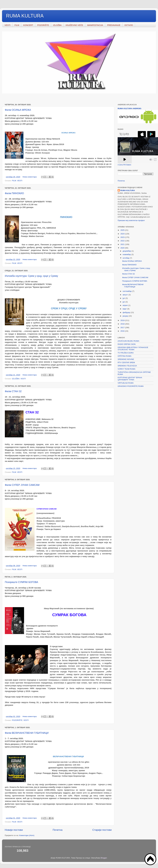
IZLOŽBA (57, 25)
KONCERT (28, 25)
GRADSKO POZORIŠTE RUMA (131, 386)
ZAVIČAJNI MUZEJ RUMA (128, 341)
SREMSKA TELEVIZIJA (127, 366)
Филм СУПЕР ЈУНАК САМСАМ (22, 485)
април (125, 305)
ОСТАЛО (129, 25)
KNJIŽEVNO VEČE (74, 25)
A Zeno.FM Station (124, 165)
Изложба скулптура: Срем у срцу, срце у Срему (31, 276)
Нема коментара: (30, 177)
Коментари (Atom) (27, 835)
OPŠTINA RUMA (125, 356)
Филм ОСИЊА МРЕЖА (18, 110)
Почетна (58, 830)
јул (124, 298)
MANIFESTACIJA (95, 25)
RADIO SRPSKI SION (127, 344)
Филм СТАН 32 (13, 391)
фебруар (127, 312)
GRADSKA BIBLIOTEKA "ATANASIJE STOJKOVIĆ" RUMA (133, 349)
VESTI (7, 25)
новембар (127, 254)
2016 (123, 331)
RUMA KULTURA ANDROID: (130, 108)
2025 (123, 230)
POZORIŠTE (43, 25)
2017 (123, 328)
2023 (123, 237)
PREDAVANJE (114, 25)
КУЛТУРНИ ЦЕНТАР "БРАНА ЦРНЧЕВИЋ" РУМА (130, 379)
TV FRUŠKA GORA (126, 353)
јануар (126, 316)
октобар (126, 258)
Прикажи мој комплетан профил (131, 220)
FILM (17, 25)
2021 (123, 244)
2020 (123, 248)
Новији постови (14, 830)
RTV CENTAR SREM (126, 362)
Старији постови (102, 830)
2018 (123, 324)
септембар (127, 291)
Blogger (104, 858)
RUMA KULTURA (25, 16)
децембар (127, 251)
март (125, 309)
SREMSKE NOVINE (126, 359)
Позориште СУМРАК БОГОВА (21, 582)
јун (124, 302)
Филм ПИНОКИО (14, 193)
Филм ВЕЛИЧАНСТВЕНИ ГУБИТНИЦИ (27, 733)
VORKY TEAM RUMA (127, 369)
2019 (123, 320)
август (126, 295)
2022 (123, 241)
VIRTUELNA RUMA (126, 383)
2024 (123, 234)
